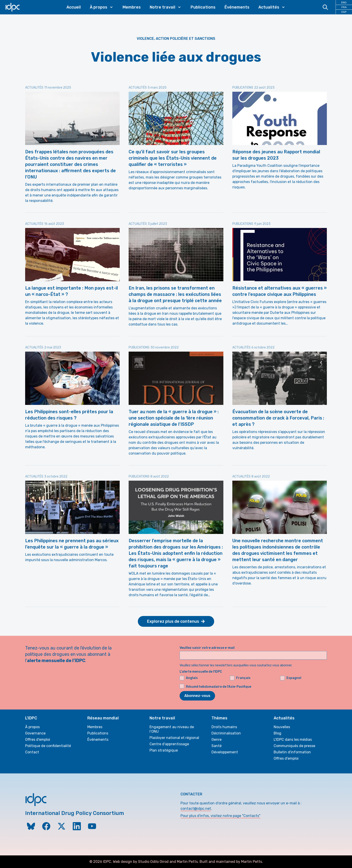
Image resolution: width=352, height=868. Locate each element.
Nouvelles (282, 727)
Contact (32, 752)
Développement (225, 752)
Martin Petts (187, 862)
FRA (344, 7)
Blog (277, 733)
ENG (344, 2)
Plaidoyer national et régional (174, 738)
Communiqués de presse (294, 746)
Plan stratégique (164, 750)
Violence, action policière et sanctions (176, 39)
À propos (32, 727)
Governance (35, 733)
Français (240, 678)
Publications (203, 7)
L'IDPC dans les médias (293, 740)
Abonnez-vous (197, 696)
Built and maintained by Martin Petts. (231, 862)
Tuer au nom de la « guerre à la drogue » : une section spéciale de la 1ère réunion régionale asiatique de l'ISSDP (174, 418)
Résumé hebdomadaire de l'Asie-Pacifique (219, 687)
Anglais (189, 678)
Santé (217, 746)
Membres (132, 7)
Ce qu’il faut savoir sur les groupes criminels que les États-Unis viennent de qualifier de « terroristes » (173, 158)
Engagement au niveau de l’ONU (172, 729)
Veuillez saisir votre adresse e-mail (207, 648)
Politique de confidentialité (48, 746)
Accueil (74, 7)
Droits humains (224, 727)
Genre (217, 740)
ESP (344, 12)
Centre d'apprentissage (169, 744)
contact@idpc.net (196, 809)
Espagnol (291, 678)
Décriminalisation (226, 733)
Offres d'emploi (38, 740)
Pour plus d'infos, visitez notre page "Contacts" (220, 816)
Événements (237, 7)
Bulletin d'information (292, 752)
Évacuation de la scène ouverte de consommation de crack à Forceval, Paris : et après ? (278, 418)
